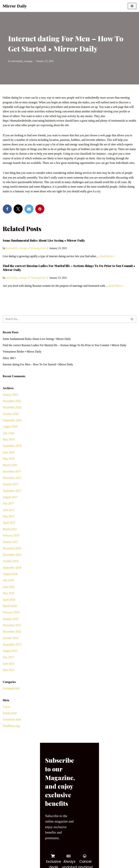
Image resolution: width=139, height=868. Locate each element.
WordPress (32, 856)
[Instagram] (26, 864)
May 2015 (9, 678)
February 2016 (11, 620)
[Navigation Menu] (132, 6)
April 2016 (9, 607)
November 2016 (12, 562)
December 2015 (12, 633)
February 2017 (11, 542)
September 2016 (12, 575)
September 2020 (12, 426)
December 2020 (12, 407)
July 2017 (8, 510)
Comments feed (12, 727)
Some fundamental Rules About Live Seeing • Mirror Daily (44, 246)
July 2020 (8, 439)
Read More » (108, 262)
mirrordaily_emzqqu (22, 61)
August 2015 (10, 659)
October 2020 (11, 420)
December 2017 (12, 478)
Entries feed (10, 721)
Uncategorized (39, 254)
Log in (7, 715)
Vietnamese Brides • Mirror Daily (22, 357)
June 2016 (9, 594)
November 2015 (12, 639)
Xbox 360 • (9, 364)
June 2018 (9, 458)
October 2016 (11, 568)
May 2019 (9, 446)
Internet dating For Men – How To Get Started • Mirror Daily (38, 370)
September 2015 (12, 652)
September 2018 (12, 452)
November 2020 (12, 413)
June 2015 (9, 671)
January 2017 (10, 549)
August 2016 (10, 581)
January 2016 (10, 626)
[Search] (65, 325)
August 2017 (10, 504)
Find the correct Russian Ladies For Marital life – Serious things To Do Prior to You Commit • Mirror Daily (65, 351)
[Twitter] (12, 864)
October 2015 (11, 646)
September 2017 (12, 497)
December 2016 (12, 555)
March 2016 (10, 613)
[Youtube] (19, 864)
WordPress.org (11, 734)
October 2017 (11, 491)
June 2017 (9, 517)
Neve (6, 856)
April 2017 (9, 530)
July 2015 (8, 665)
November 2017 (12, 484)
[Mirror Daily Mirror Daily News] (15, 6)
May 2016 (9, 600)
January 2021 (10, 400)
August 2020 (10, 433)
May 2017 (9, 523)
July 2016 (8, 588)
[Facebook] (5, 864)
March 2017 (10, 536)
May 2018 (9, 465)
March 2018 (10, 472)
